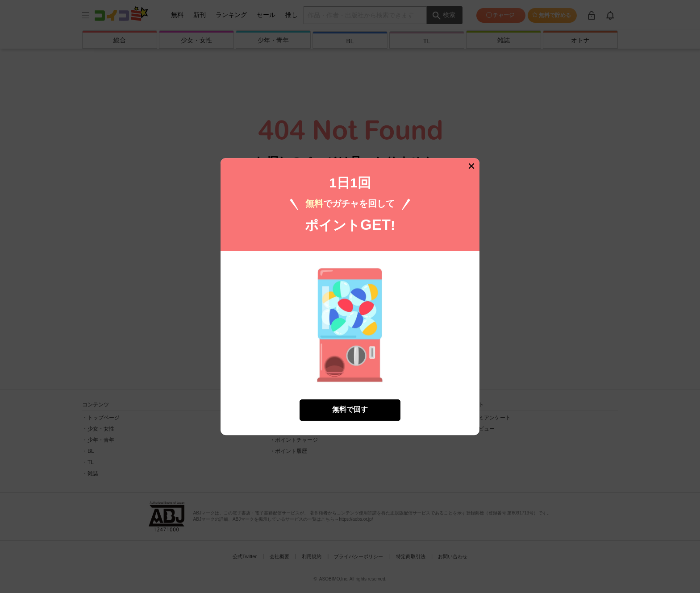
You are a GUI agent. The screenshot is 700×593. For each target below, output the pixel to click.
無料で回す (350, 408)
